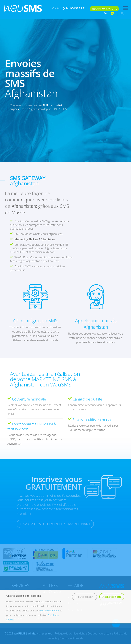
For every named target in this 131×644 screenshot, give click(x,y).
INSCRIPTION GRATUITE (104, 9)
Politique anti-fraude (71, 638)
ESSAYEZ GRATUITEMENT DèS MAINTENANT (55, 524)
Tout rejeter (84, 597)
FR (122, 14)
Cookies (93, 633)
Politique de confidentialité (70, 633)
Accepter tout (112, 597)
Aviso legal (105, 633)
